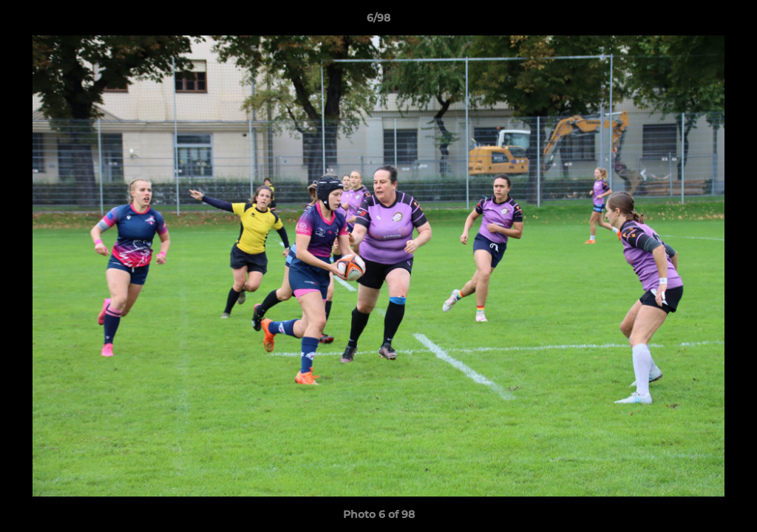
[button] (730, 21)
